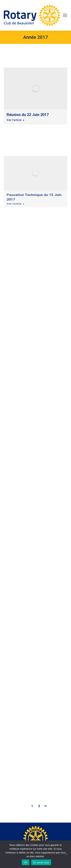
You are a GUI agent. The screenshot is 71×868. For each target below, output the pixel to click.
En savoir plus (41, 862)
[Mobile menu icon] (65, 15)
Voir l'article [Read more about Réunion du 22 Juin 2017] (16, 142)
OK (25, 862)
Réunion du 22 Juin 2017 (28, 138)
